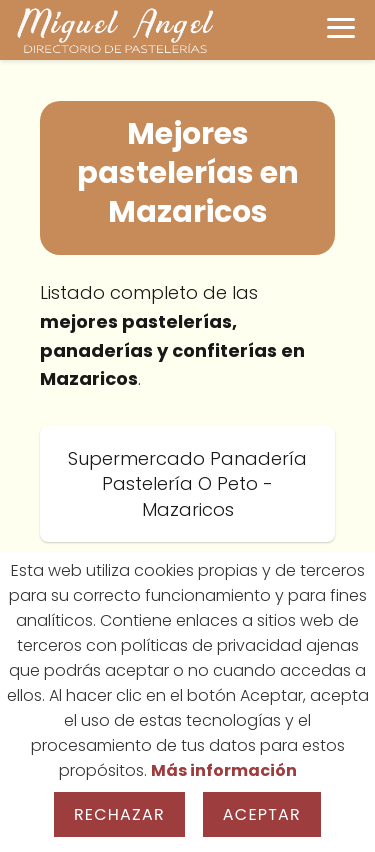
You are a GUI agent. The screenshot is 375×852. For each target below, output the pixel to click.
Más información (224, 770)
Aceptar (262, 814)
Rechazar (119, 814)
